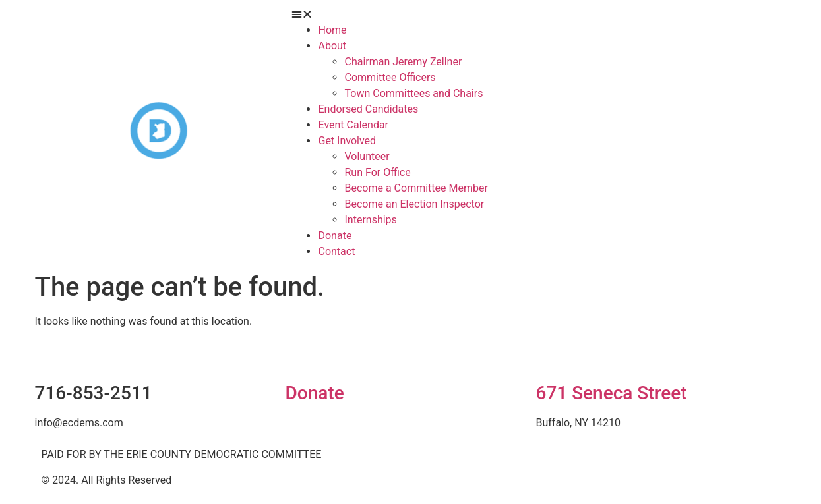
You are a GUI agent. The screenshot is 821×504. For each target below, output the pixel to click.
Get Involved (347, 141)
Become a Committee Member (416, 188)
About (332, 46)
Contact (336, 251)
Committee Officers (390, 77)
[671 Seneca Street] (552, 356)
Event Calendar (353, 125)
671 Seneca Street (611, 393)
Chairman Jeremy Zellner (403, 62)
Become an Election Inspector (414, 204)
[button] (535, 14)
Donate (314, 393)
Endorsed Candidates (368, 109)
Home (332, 30)
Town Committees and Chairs (413, 93)
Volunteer (367, 156)
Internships (370, 220)
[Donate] (301, 356)
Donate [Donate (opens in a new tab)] (335, 236)
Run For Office (377, 172)
